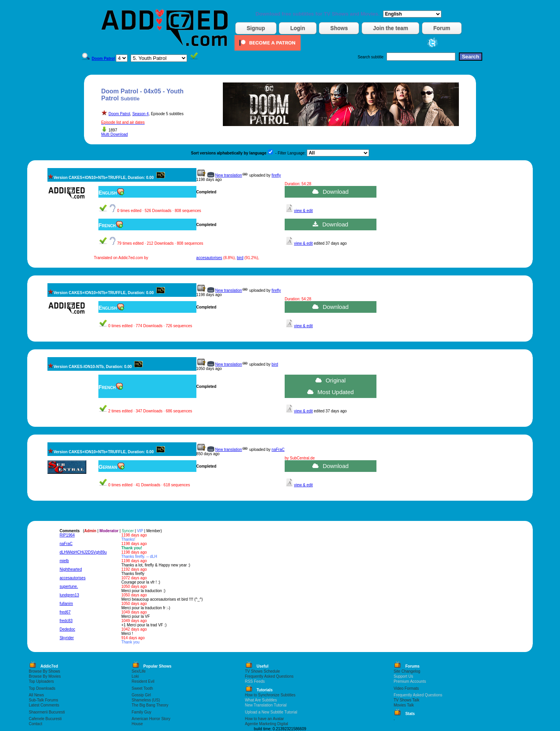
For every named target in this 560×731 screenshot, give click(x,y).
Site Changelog (407, 671)
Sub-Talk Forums (44, 700)
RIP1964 (67, 535)
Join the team (390, 28)
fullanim (66, 604)
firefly (276, 175)
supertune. (69, 586)
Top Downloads (42, 688)
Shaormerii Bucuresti (47, 712)
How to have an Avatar (264, 719)
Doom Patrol (119, 114)
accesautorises (209, 258)
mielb (64, 561)
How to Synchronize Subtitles (270, 695)
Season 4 (140, 114)
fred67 (65, 612)
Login (297, 28)
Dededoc (67, 629)
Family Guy (142, 712)
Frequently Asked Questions (269, 676)
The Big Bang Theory (150, 705)
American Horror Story (151, 719)
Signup (256, 28)
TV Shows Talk (406, 700)
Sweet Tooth (143, 688)
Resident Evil (143, 681)
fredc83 (66, 621)
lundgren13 (69, 595)
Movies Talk (404, 705)
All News (36, 695)
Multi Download (114, 134)
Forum (442, 28)
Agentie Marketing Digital (267, 724)
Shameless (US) (146, 700)
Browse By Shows (45, 671)
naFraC (278, 450)
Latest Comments (44, 705)
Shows (339, 28)
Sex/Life (139, 671)
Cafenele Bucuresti (45, 719)
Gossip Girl (141, 695)
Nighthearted (71, 569)
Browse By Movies (45, 676)
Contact (35, 724)
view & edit (303, 211)
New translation (228, 175)
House (137, 724)
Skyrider (67, 638)
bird (240, 258)
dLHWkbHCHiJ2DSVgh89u (83, 552)
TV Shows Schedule (262, 671)
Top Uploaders (41, 681)
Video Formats (406, 688)
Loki (135, 676)
